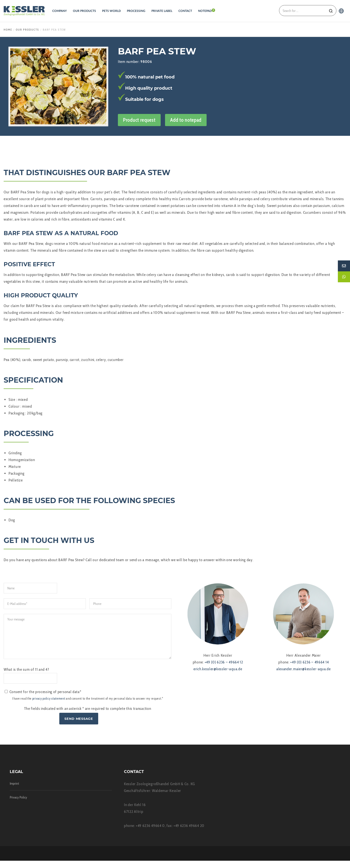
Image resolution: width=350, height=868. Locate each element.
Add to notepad (186, 120)
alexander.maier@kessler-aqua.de (304, 669)
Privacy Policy (18, 805)
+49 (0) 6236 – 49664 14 (309, 662)
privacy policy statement (49, 706)
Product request (139, 120)
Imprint (14, 791)
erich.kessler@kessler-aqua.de (218, 669)
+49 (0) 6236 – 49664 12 (224, 662)
